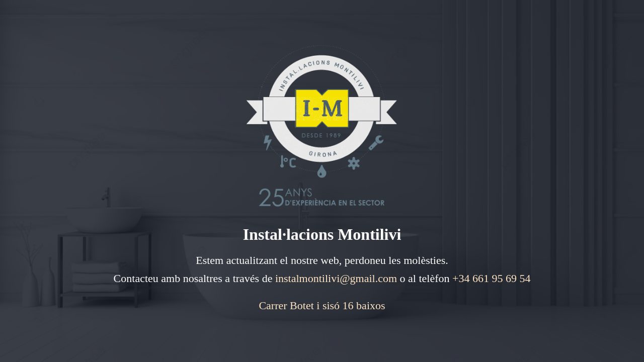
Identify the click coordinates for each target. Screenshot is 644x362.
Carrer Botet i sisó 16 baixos (322, 305)
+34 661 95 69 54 (491, 278)
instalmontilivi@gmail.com (336, 278)
